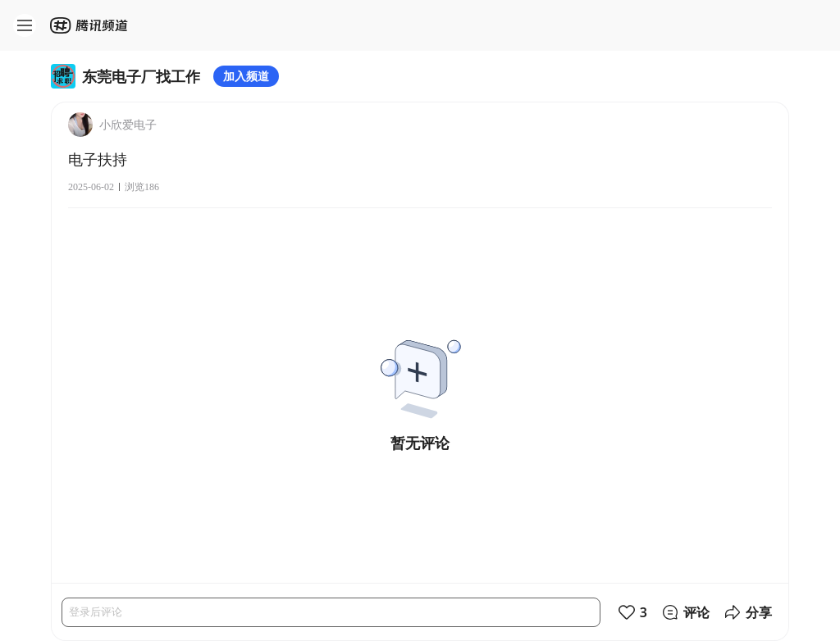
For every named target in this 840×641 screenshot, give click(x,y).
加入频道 (246, 76)
